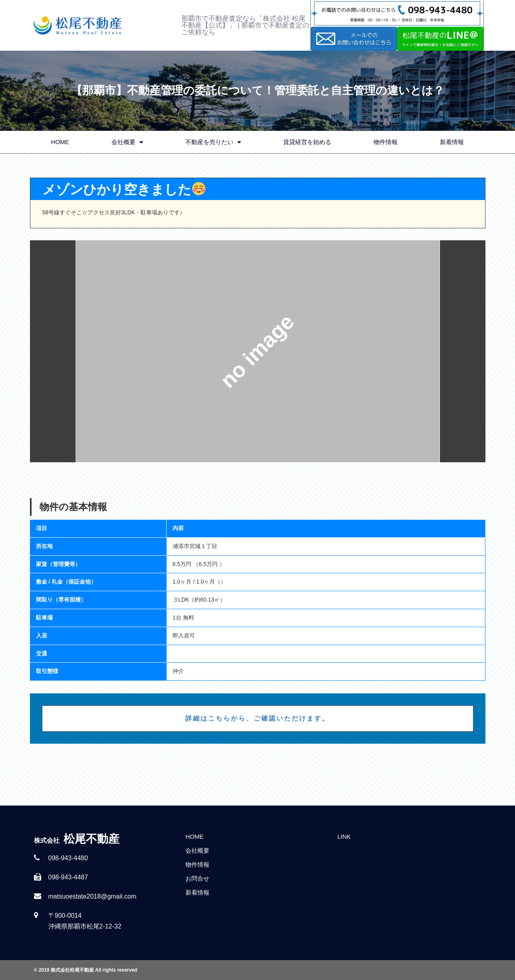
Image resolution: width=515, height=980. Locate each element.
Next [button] (463, 351)
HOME (60, 142)
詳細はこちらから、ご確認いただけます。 (257, 718)
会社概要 (127, 142)
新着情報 (452, 142)
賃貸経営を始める (307, 142)
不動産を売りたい (213, 142)
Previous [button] (53, 351)
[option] (258, 351)
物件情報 (386, 142)
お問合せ (197, 878)
